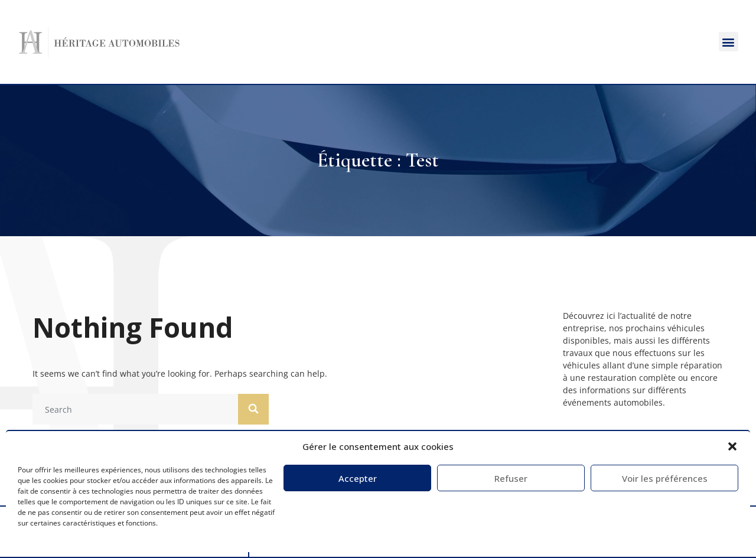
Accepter (358, 478)
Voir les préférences (665, 478)
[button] (732, 446)
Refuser (511, 478)
